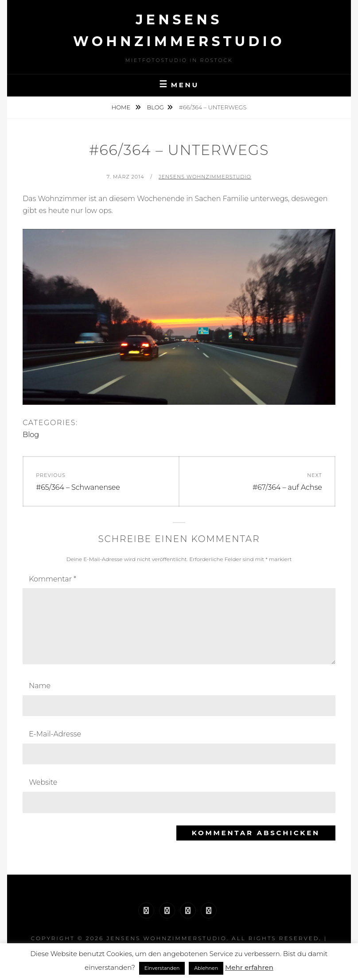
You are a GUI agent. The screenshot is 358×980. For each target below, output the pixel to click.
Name (40, 686)
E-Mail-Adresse (55, 734)
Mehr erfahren (249, 967)
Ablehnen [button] (206, 968)
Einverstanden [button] (162, 968)
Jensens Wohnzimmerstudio (205, 177)
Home (122, 107)
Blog (156, 107)
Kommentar (53, 579)
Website (43, 782)
